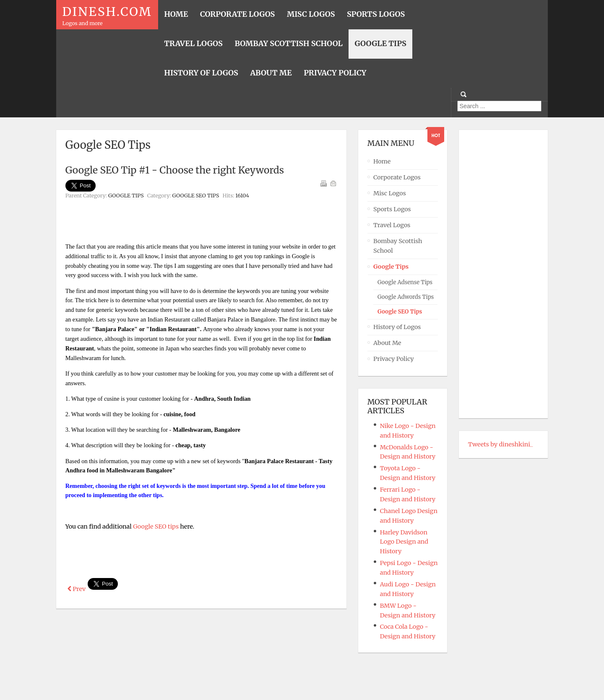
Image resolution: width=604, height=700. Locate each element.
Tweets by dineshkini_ (501, 444)
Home (382, 161)
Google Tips (126, 196)
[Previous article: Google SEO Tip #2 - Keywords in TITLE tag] (77, 589)
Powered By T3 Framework (302, 682)
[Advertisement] (201, 223)
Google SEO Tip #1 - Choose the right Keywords (175, 170)
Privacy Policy (393, 359)
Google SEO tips (155, 526)
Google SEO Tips (196, 196)
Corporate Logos (397, 177)
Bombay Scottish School (398, 246)
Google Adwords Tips (406, 297)
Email (333, 183)
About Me (387, 343)
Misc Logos (390, 193)
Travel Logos (392, 225)
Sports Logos (392, 209)
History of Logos (397, 327)
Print (323, 183)
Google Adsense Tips (405, 282)
